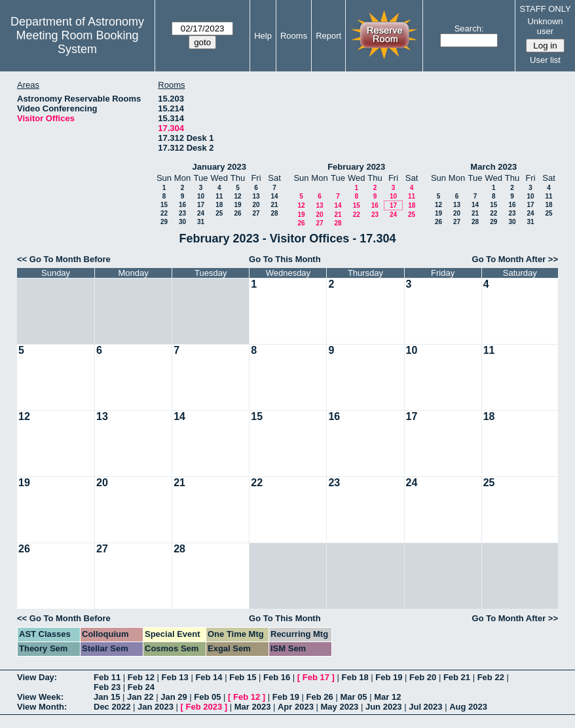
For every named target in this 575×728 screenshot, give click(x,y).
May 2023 (340, 707)
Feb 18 (355, 677)
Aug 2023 (468, 707)
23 (182, 213)
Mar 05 (353, 697)
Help (263, 36)
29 (164, 222)
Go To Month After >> (515, 259)
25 (219, 213)
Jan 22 (140, 697)
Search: (469, 29)
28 (274, 213)
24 (201, 213)
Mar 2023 (253, 707)
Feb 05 (207, 697)
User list (545, 60)
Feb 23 (107, 687)
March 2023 (493, 167)
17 (201, 205)
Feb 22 (491, 677)
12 (237, 196)
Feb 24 (141, 687)
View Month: (42, 707)
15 (164, 205)
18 (219, 205)
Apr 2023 (296, 707)
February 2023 (356, 167)
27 (256, 213)
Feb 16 (277, 677)
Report (328, 36)
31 (201, 222)
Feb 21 (457, 677)
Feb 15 (243, 677)
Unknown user (545, 26)
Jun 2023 (384, 707)
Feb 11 (107, 677)
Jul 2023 (425, 707)
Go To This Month (285, 259)
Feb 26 (320, 697)
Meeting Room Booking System (77, 42)
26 (237, 213)
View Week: (40, 697)
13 (256, 196)
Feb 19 (389, 677)
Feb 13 (175, 677)
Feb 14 (209, 677)
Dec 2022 (112, 707)
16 (182, 205)
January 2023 (219, 167)
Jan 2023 (156, 707)
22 (164, 213)
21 (274, 205)
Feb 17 (316, 677)
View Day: (37, 677)
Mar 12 (387, 697)
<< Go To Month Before (64, 259)
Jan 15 (107, 697)
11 (219, 196)
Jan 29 (174, 697)
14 (274, 196)
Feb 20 (423, 677)
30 (182, 222)
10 (201, 196)
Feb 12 (141, 677)
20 (256, 205)
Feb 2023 (204, 707)
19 (237, 205)
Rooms (294, 36)
